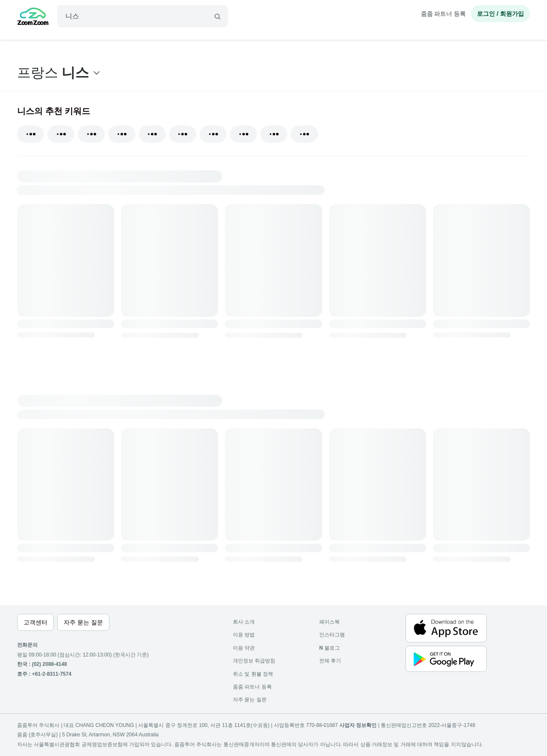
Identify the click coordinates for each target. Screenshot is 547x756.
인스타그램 (332, 635)
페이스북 (329, 622)
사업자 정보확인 (358, 725)
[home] (33, 18)
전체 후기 (330, 661)
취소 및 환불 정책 (253, 674)
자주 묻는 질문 (250, 700)
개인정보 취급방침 (254, 661)
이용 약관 (244, 648)
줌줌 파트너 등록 (444, 14)
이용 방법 (244, 635)
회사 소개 (244, 622)
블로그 (329, 648)
